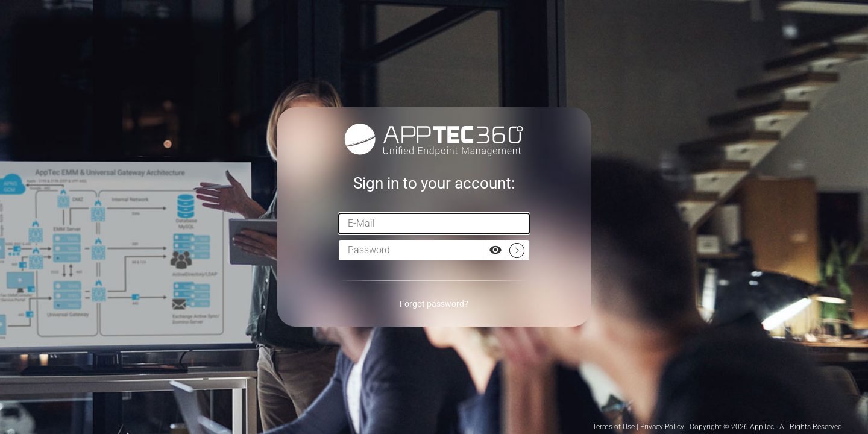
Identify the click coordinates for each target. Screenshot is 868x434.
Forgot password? (434, 304)
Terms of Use (614, 427)
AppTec (762, 427)
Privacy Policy (662, 427)
